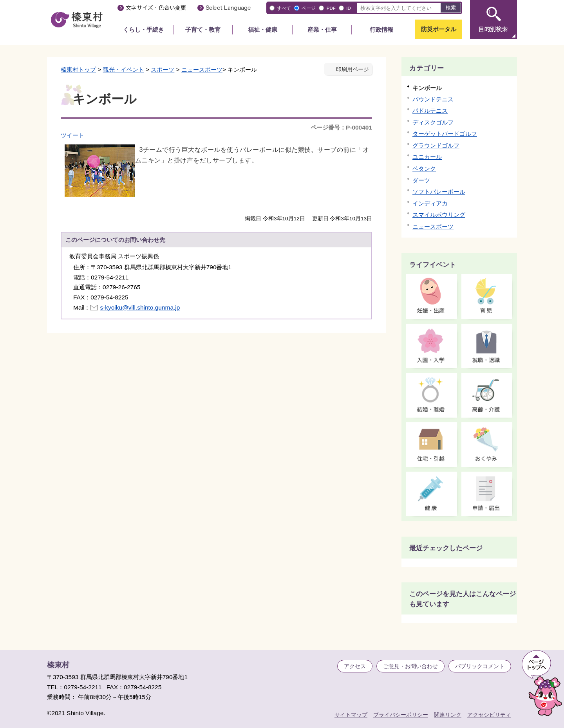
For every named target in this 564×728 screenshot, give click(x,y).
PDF (331, 8)
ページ (309, 8)
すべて (284, 8)
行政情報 (381, 30)
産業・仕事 (322, 30)
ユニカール (427, 157)
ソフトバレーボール (439, 192)
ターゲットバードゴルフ (445, 134)
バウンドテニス (433, 99)
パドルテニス (430, 111)
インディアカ (430, 203)
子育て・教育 (203, 30)
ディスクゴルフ (433, 122)
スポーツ (163, 69)
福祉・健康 (263, 30)
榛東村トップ (78, 69)
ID (349, 8)
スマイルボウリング (439, 215)
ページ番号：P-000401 (341, 127)
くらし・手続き (144, 30)
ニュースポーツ (202, 69)
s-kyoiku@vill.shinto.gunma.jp (140, 307)
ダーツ (421, 180)
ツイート (72, 135)
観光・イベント (124, 69)
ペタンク (424, 168)
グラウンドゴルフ (436, 145)
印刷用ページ (352, 69)
